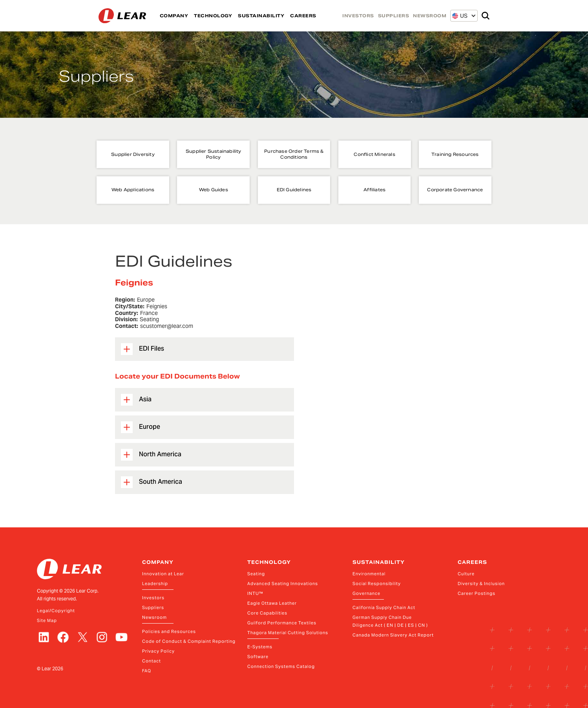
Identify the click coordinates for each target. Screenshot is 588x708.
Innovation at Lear (163, 574)
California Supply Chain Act (384, 607)
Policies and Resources (169, 631)
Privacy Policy (158, 651)
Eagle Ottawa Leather (272, 603)
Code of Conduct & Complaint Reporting (189, 641)
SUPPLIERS (394, 16)
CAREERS (303, 16)
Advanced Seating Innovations (283, 584)
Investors (153, 598)
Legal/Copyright (56, 611)
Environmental (369, 574)
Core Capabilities (267, 613)
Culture (466, 574)
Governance (366, 593)
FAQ (147, 671)
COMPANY (174, 16)
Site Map (47, 620)
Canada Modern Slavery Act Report (393, 635)
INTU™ (255, 593)
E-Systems (260, 647)
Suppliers (153, 607)
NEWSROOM (430, 16)
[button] (460, 16)
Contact (152, 661)
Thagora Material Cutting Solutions (288, 633)
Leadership (155, 584)
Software (258, 657)
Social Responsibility (377, 584)
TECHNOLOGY (213, 16)
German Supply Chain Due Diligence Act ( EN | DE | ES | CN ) (390, 621)
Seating (256, 574)
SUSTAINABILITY (261, 16)
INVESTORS (358, 16)
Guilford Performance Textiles (282, 623)
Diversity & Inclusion (481, 584)
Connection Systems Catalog (281, 666)
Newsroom (154, 617)
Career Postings (477, 593)
